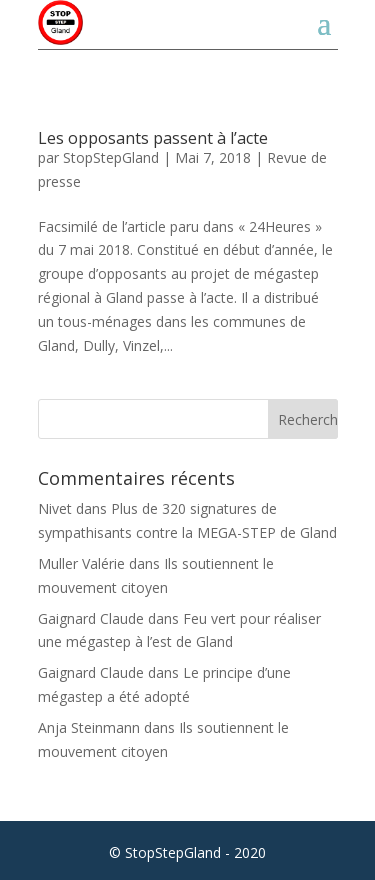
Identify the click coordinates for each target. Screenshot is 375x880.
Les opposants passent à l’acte (153, 138)
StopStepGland (111, 157)
